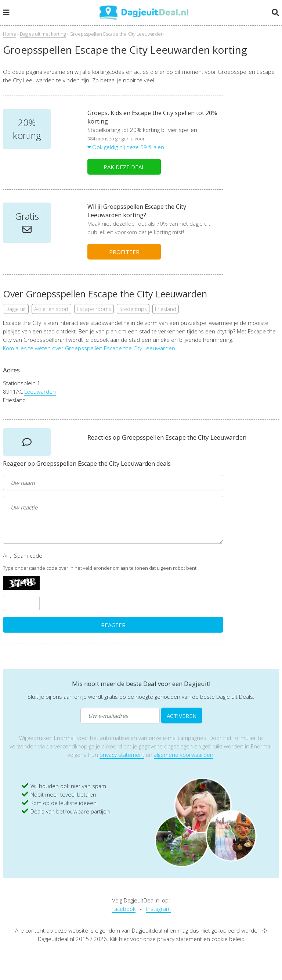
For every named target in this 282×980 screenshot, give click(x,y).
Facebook (124, 909)
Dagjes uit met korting (43, 34)
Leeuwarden (40, 391)
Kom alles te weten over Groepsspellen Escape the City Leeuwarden (89, 348)
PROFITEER (124, 252)
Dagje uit (16, 309)
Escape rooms (94, 309)
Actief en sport (51, 309)
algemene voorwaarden (184, 755)
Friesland (166, 309)
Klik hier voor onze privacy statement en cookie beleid (177, 939)
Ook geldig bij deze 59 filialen (126, 147)
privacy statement (122, 755)
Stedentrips (133, 309)
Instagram (158, 909)
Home (10, 34)
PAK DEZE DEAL (124, 167)
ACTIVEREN (182, 716)
